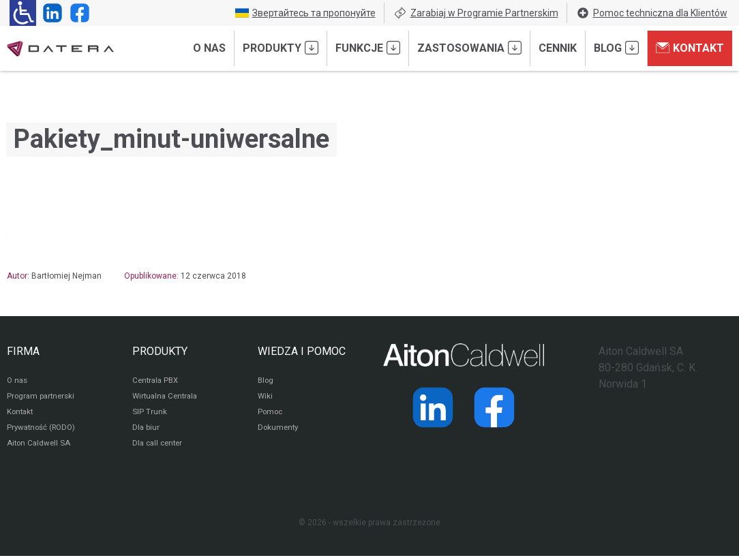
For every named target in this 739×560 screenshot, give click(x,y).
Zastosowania (469, 48)
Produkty (281, 48)
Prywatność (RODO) (44, 431)
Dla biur (146, 431)
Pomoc (271, 414)
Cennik (558, 48)
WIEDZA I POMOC (302, 351)
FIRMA (23, 351)
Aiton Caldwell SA (40, 447)
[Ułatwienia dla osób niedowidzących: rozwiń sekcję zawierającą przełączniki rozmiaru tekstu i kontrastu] (23, 13)
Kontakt (690, 48)
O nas (209, 48)
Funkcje (368, 48)
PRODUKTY (160, 351)
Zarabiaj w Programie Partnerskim (476, 13)
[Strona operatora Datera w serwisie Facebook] (77, 13)
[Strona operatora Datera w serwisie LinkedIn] (50, 13)
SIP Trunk (150, 414)
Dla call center (160, 447)
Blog (616, 48)
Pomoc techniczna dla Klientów (652, 13)
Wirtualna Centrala (167, 398)
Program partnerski (43, 398)
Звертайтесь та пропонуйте (305, 13)
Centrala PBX (157, 382)
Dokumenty (279, 431)
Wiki (266, 398)
